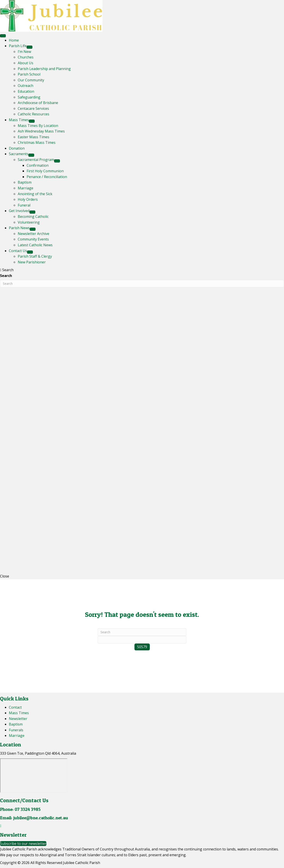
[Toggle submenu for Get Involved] (32, 212)
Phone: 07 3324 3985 (20, 809)
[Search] (142, 632)
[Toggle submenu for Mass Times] (32, 121)
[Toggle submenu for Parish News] (33, 229)
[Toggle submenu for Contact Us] (30, 252)
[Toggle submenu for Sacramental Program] (57, 161)
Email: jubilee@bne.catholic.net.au (34, 818)
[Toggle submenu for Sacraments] (31, 155)
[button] (1, 826)
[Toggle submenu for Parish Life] (30, 47)
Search (6, 276)
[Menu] (3, 36)
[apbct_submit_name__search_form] (142, 647)
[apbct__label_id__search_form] (142, 640)
